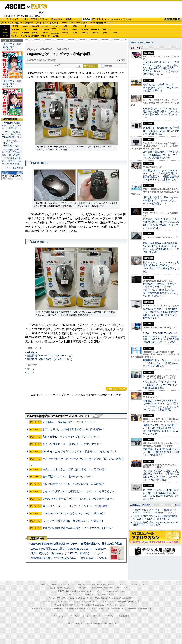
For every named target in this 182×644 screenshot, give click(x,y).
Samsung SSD (55, 598)
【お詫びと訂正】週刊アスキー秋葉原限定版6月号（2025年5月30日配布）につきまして (155, 518)
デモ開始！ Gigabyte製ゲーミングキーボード (70, 422)
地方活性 (99, 23)
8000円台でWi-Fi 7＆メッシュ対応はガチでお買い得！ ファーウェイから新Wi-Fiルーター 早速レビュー (161, 113)
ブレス (31, 373)
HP (85, 26)
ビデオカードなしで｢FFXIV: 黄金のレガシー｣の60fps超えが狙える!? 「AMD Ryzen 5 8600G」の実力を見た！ (161, 494)
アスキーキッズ (7, 23)
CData (75, 33)
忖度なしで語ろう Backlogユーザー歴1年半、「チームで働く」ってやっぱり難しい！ (160, 200)
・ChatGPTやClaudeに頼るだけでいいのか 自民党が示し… (12, 125)
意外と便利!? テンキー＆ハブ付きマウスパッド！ (72, 437)
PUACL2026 (109, 23)
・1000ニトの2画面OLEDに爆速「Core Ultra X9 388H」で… (12, 134)
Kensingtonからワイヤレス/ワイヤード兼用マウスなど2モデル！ (80, 451)
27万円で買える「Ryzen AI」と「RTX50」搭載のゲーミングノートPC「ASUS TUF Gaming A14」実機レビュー (95, 553)
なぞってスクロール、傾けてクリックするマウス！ (72, 444)
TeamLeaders (68, 23)
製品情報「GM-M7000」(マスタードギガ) (50, 359)
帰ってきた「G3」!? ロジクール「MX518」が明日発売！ (76, 506)
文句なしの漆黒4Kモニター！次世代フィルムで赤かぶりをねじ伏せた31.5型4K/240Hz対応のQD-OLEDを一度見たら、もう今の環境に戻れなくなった (161, 68)
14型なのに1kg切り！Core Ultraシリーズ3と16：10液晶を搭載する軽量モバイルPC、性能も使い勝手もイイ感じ (160, 313)
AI (11, 19)
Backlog (85, 33)
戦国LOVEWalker (144, 608)
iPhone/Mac (57, 19)
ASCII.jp (15, 6)
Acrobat (25, 33)
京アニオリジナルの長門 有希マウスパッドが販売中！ (74, 429)
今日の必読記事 (61, 605)
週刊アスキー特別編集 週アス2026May (12, 47)
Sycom (45, 26)
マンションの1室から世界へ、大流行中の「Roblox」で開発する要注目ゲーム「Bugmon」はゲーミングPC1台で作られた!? (161, 475)
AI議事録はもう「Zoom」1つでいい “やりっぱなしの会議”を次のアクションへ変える (161, 363)
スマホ (107, 19)
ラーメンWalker (36, 608)
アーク (31, 369)
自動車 (69, 19)
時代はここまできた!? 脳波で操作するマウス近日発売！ (75, 469)
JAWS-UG (70, 591)
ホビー (77, 19)
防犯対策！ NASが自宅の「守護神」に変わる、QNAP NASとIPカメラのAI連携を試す (161, 131)
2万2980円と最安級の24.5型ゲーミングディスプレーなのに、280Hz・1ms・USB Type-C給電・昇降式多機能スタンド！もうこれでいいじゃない (161, 290)
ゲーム (129, 19)
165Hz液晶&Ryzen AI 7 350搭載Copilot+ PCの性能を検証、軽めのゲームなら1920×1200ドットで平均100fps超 (161, 248)
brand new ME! (108, 595)
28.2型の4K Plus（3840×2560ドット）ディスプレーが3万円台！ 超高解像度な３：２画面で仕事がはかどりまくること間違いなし (161, 175)
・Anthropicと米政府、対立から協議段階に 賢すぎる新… (12, 152)
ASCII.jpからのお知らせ (141, 505)
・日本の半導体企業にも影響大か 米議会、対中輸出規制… (12, 161)
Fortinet (95, 33)
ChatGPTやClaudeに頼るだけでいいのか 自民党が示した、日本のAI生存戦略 (76, 544)
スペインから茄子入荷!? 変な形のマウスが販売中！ (73, 521)
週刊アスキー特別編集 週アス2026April (12, 84)
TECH (34, 19)
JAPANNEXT (35, 36)
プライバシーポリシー (80, 616)
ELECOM (15, 30)
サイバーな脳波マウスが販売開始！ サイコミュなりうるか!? (78, 491)
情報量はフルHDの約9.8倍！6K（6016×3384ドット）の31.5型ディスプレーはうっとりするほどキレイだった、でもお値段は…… (161, 405)
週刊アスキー (55, 23)
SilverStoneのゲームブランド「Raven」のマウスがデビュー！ (79, 499)
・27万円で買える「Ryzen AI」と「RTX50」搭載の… (12, 143)
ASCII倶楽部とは (15, 168)
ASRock (65, 30)
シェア (57, 65)
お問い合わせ (110, 616)
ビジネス (24, 19)
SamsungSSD (53, 29)
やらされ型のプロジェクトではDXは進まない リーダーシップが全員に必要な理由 (160, 385)
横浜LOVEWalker (67, 608)
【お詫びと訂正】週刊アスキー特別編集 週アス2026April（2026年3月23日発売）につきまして (155, 511)
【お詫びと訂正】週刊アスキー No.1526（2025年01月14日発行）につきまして (156, 524)
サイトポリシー (60, 616)
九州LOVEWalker (113, 608)
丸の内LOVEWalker (129, 608)
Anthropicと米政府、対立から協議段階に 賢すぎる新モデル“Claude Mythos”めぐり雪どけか (84, 558)
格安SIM (19, 23)
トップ (4, 19)
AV (93, 19)
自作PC (38, 6)
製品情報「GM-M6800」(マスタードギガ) (50, 356)
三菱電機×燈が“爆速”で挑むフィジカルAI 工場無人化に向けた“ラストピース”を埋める (161, 452)
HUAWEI (85, 30)
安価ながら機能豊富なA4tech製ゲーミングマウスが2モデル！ (78, 528)
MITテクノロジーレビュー (116, 605)
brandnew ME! (55, 36)
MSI (65, 26)
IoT (16, 19)
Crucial (75, 30)
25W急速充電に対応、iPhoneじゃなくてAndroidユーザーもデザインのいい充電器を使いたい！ (161, 155)
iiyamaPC (35, 26)
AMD (25, 30)
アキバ (100, 19)
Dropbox (65, 33)
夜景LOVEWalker (98, 608)
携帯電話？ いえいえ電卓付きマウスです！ (68, 477)
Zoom (115, 33)
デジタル (44, 19)
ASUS (75, 26)
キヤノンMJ (25, 36)
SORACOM (81, 598)
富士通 (15, 26)
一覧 (78, 66)
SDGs (92, 23)
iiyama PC (86, 588)
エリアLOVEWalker (51, 608)
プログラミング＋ (106, 602)
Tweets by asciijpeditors (141, 42)
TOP (39, 584)
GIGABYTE (45, 30)
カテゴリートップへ (116, 389)
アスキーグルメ (42, 23)
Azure (45, 33)
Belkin (105, 30)
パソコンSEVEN (55, 26)
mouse (25, 26)
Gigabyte (32, 352)
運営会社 (97, 616)
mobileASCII (100, 605)
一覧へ (176, 505)
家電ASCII (29, 23)
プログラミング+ (82, 23)
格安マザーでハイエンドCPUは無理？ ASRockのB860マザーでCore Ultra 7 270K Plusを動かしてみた (161, 267)
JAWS (15, 33)
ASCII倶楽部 (172, 19)
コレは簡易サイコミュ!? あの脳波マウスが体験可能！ (74, 484)
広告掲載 (123, 616)
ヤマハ (105, 33)
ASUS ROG (35, 30)
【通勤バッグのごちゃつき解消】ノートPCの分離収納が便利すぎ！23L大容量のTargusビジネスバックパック (161, 429)
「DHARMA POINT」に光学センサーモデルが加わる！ (74, 513)
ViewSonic (95, 30)
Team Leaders (92, 602)
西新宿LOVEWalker (83, 608)
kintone (35, 33)
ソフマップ (45, 36)
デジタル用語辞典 (87, 605)
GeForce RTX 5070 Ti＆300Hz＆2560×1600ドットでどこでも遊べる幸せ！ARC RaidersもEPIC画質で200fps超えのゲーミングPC (161, 338)
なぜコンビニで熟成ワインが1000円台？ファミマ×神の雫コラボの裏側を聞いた (161, 87)
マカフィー (15, 36)
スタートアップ (118, 19)
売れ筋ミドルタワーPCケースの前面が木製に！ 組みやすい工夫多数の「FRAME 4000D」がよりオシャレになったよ (161, 223)
